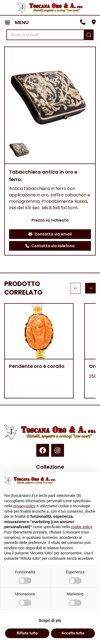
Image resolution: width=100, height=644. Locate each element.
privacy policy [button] (24, 506)
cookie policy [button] (81, 527)
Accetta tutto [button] (73, 633)
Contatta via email (50, 234)
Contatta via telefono (50, 246)
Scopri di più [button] (50, 620)
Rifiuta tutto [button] (27, 633)
